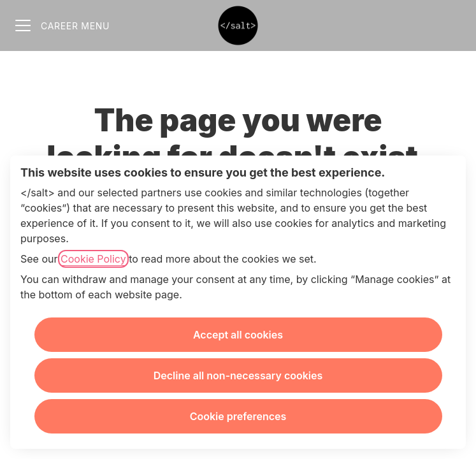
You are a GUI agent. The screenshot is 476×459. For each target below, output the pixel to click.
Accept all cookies (238, 335)
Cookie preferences (238, 416)
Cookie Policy (93, 259)
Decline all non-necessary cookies (238, 375)
